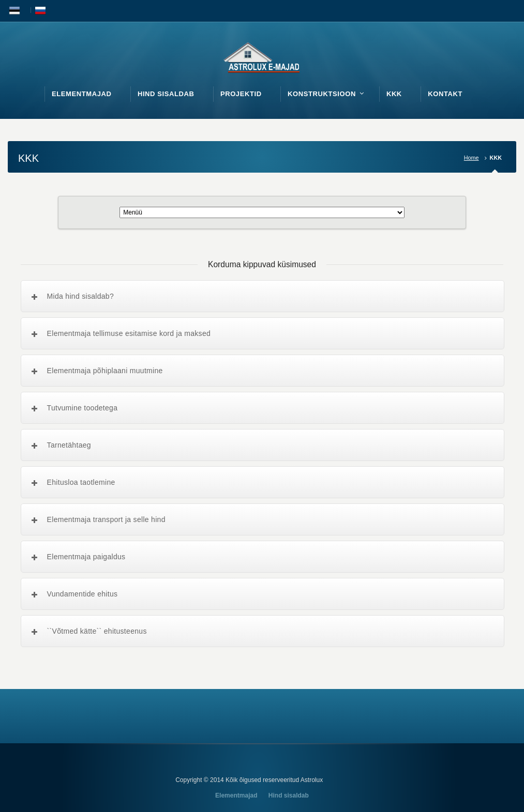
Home (471, 158)
